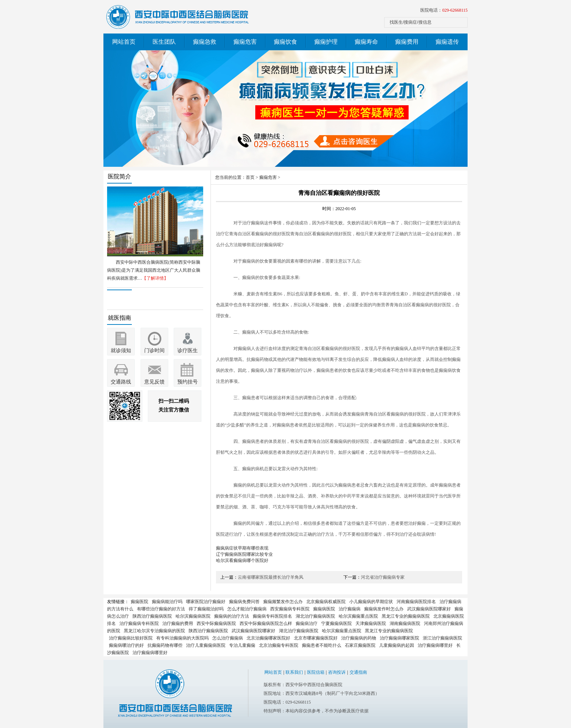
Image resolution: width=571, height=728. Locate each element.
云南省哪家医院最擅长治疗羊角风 (271, 577)
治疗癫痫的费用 (178, 623)
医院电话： (444, 10)
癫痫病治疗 (307, 623)
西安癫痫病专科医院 (290, 609)
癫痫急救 (205, 42)
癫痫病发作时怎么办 (384, 609)
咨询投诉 (337, 672)
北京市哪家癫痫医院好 (316, 638)
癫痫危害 (245, 42)
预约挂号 (188, 382)
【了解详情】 (155, 278)
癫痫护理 (326, 42)
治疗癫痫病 (350, 609)
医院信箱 (316, 672)
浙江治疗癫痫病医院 (442, 638)
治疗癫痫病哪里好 (435, 645)
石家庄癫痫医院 (360, 645)
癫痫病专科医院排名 (272, 616)
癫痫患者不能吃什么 (322, 645)
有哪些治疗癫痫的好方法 (161, 609)
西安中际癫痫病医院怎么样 (266, 623)
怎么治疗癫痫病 (228, 638)
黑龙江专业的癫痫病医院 (406, 616)
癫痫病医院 (324, 609)
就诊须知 (121, 351)
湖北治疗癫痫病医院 (315, 616)
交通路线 (121, 382)
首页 (250, 177)
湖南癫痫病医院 (405, 623)
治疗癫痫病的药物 (359, 638)
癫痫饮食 (285, 42)
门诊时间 (154, 351)
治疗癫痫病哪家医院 (399, 638)
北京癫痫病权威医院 (326, 602)
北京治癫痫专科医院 (279, 645)
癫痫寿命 (366, 42)
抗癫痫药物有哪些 (165, 645)
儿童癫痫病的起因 (397, 645)
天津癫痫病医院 (371, 623)
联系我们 (294, 672)
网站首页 (124, 42)
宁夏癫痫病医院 (336, 623)
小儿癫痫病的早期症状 (371, 602)
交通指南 (358, 672)
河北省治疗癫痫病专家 (383, 577)
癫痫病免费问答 (244, 602)
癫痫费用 (407, 42)
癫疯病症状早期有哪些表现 (242, 548)
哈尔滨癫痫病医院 (193, 616)
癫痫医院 (139, 602)
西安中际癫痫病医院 (216, 623)
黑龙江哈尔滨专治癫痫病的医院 (154, 631)
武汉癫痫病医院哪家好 (429, 609)
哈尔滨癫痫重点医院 (358, 616)
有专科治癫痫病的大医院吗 (182, 638)
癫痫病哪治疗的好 (126, 645)
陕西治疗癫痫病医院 (152, 616)
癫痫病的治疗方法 (232, 616)
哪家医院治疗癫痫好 (206, 602)
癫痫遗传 (447, 42)
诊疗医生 (188, 351)
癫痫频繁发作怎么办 (283, 602)
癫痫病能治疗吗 (167, 602)
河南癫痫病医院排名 (416, 602)
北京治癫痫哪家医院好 (268, 638)
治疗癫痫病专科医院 (139, 623)
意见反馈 (154, 382)
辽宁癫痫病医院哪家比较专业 (244, 554)
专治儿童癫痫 (242, 645)
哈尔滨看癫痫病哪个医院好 (242, 560)
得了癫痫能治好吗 (206, 609)
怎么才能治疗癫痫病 (247, 609)
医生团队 (164, 42)
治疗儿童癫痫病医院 (206, 645)
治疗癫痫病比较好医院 (131, 638)
